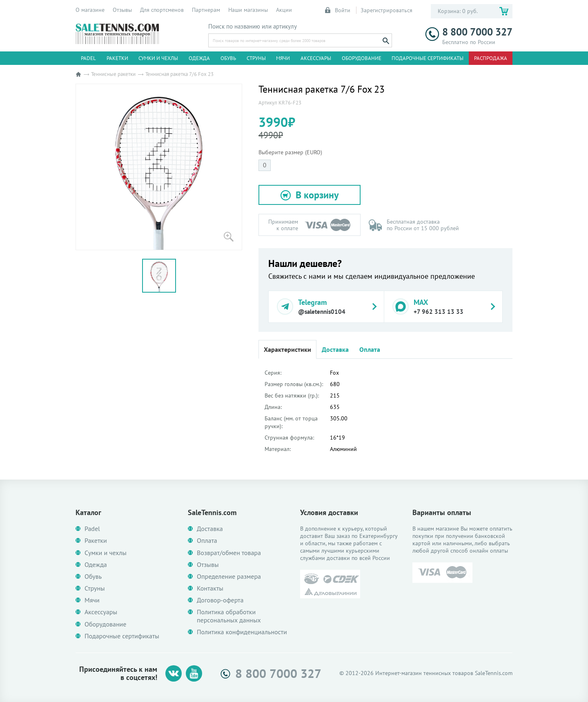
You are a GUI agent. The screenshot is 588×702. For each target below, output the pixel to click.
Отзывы (122, 10)
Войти (338, 10)
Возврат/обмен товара (229, 553)
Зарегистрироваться (386, 10)
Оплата (370, 349)
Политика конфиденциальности (242, 632)
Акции (284, 10)
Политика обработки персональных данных (229, 616)
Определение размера (229, 576)
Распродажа (491, 58)
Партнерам (206, 10)
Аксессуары (316, 58)
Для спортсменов (162, 10)
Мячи (283, 58)
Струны (256, 58)
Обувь (228, 58)
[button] (310, 195)
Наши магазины (248, 10)
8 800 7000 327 (469, 32)
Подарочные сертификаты (428, 58)
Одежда (199, 58)
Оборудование (362, 58)
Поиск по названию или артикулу (253, 27)
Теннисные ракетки (113, 74)
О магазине (90, 10)
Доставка (335, 349)
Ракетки (117, 58)
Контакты (210, 588)
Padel (88, 58)
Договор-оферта (220, 600)
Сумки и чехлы (158, 58)
